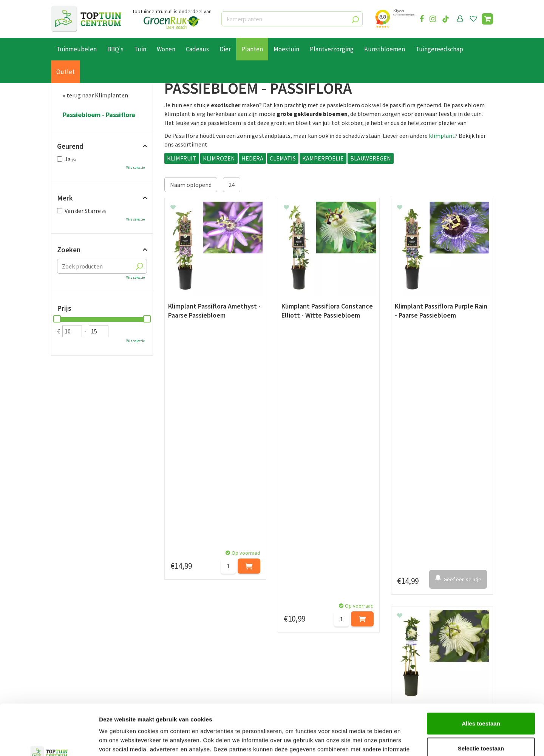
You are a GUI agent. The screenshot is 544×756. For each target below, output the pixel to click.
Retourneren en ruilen (80, 647)
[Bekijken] (487, 19)
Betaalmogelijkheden (79, 630)
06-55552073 (417, 641)
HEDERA (252, 158)
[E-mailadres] (329, 582)
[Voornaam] (156, 582)
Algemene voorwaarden (82, 656)
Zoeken (69, 250)
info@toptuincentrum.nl (433, 652)
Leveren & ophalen (75, 639)
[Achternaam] (234, 582)
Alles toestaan (481, 676)
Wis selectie (135, 167)
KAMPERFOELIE (323, 158)
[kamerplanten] (292, 19)
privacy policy (311, 563)
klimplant (442, 136)
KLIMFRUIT (182, 158)
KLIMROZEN (219, 158)
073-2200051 (417, 629)
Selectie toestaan (481, 701)
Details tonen (408, 741)
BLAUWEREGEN (371, 158)
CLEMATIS (283, 158)
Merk (65, 198)
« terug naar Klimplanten (95, 95)
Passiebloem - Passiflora (99, 115)
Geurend (70, 146)
